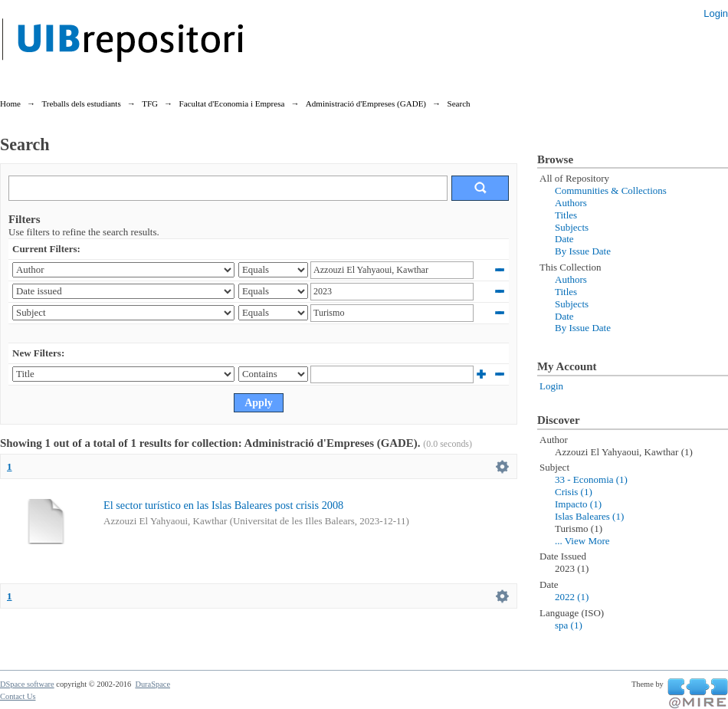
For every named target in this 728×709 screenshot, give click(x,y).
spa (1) (569, 625)
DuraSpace (152, 684)
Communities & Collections (611, 190)
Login (716, 13)
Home (10, 103)
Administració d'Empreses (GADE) (366, 103)
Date (564, 239)
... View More (582, 541)
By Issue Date (583, 251)
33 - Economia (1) (591, 479)
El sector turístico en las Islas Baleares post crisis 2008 (223, 505)
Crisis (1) (574, 492)
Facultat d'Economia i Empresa (232, 103)
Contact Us (18, 696)
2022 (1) (572, 597)
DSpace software (27, 684)
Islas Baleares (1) (589, 516)
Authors (571, 203)
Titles (566, 215)
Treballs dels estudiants (81, 103)
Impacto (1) (578, 504)
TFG (150, 103)
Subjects (572, 227)
